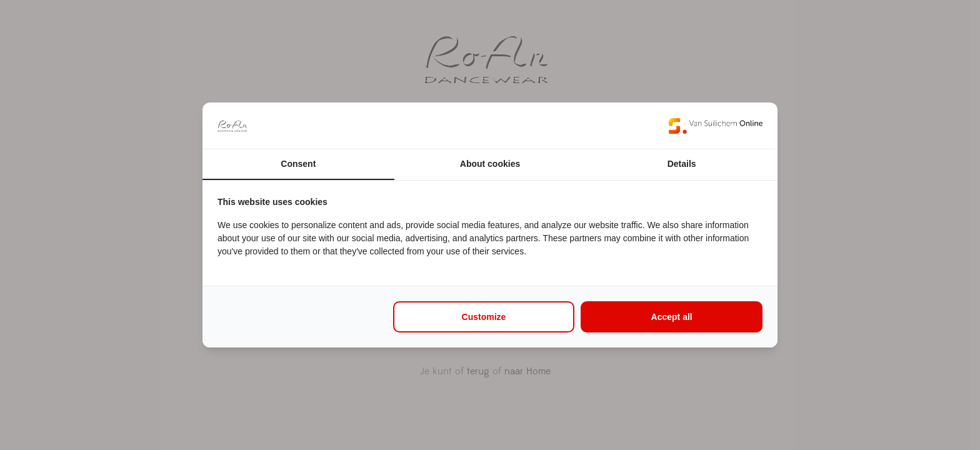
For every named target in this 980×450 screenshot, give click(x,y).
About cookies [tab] (490, 164)
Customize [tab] (484, 317)
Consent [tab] (298, 164)
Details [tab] (682, 164)
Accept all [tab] (672, 317)
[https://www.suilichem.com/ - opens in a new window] (716, 126)
